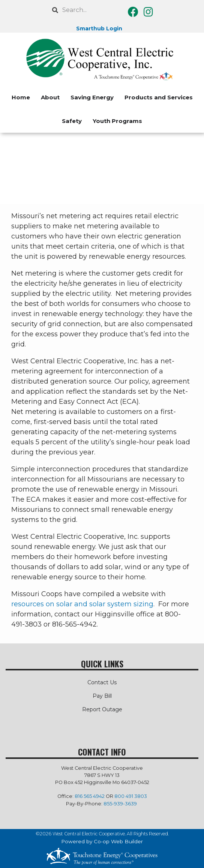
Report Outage (102, 709)
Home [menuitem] (21, 97)
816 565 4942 (90, 796)
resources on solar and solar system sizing (82, 604)
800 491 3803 (131, 796)
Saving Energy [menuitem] (92, 97)
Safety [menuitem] (72, 121)
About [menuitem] (50, 97)
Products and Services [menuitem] (159, 97)
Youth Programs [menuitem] (117, 121)
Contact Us (102, 682)
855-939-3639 (120, 804)
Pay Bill (102, 696)
